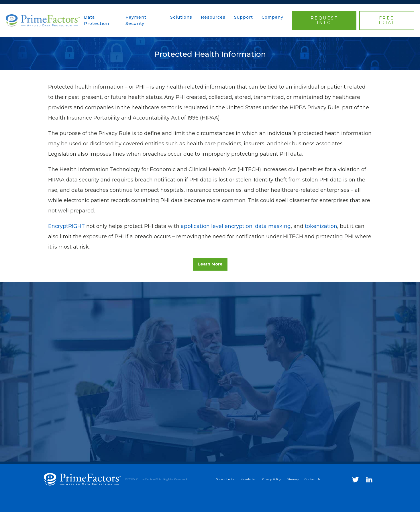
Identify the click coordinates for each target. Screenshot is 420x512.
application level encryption (217, 226)
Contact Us (312, 479)
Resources (213, 17)
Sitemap (293, 479)
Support (244, 17)
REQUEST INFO (324, 20)
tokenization (321, 226)
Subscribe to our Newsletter (236, 479)
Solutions (181, 17)
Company (272, 17)
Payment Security (136, 20)
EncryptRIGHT (66, 226)
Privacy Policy (271, 479)
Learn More (210, 264)
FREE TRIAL (387, 20)
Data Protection (97, 20)
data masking (273, 226)
